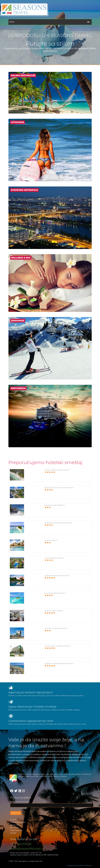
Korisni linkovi (15, 825)
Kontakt (13, 833)
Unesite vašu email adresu (20, 802)
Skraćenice (14, 828)
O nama (13, 820)
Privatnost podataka (18, 822)
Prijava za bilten (16, 830)
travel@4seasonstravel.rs (27, 849)
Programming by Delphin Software (79, 865)
